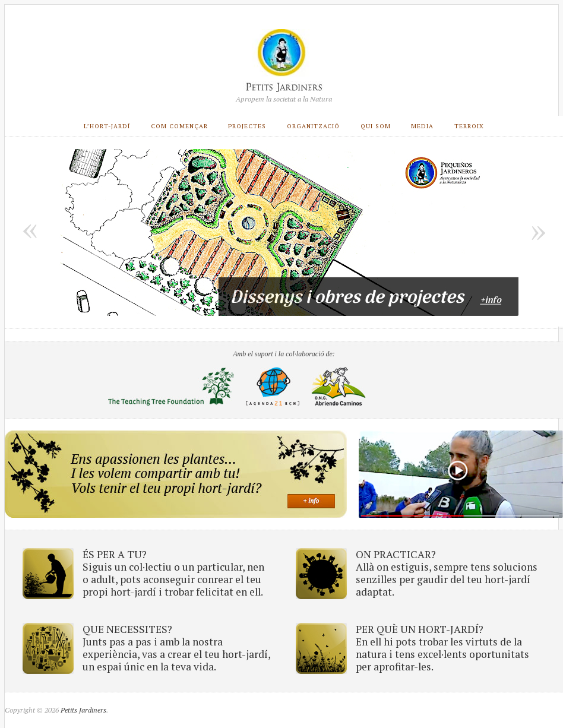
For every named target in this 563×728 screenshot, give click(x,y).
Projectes (247, 126)
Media (422, 126)
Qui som (376, 126)
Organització (313, 126)
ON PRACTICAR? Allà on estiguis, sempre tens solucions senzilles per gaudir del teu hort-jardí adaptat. (447, 573)
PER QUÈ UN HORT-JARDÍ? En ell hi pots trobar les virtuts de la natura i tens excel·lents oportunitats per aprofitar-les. (442, 648)
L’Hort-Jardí (107, 126)
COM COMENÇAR (179, 126)
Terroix (469, 126)
